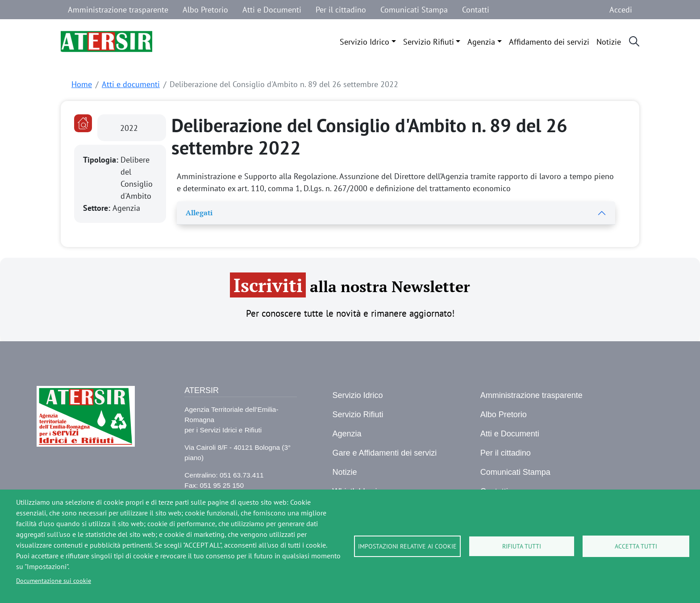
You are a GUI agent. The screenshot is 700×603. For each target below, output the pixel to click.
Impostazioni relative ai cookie (407, 546)
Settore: (98, 208)
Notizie (609, 42)
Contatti (476, 10)
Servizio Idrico (365, 42)
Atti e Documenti (272, 10)
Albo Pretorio (205, 10)
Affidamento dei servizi (549, 42)
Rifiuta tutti (522, 546)
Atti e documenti (131, 84)
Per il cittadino (341, 10)
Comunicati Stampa (414, 10)
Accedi (621, 10)
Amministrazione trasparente (118, 10)
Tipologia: (102, 160)
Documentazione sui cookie (54, 581)
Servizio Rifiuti (429, 42)
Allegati (199, 213)
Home (82, 84)
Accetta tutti (636, 546)
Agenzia (481, 42)
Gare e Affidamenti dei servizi (384, 453)
